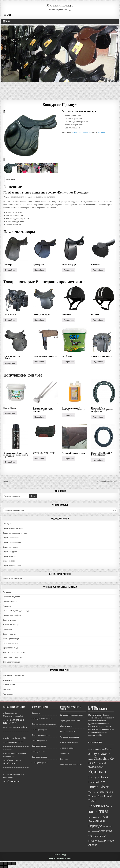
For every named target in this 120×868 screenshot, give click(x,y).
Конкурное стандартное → (108, 482)
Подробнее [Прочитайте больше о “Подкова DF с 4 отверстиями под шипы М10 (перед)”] (98, 417)
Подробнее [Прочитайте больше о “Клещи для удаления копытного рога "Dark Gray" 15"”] (39, 417)
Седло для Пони (10, 556)
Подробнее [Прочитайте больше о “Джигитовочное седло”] (98, 362)
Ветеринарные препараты (14, 653)
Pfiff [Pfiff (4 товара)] (111, 792)
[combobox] (60, 510)
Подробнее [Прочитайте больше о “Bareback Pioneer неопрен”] (69, 458)
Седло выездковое (11, 561)
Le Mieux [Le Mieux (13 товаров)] (102, 792)
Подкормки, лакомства (12, 657)
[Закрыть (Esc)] (2, 863)
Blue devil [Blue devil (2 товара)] (93, 750)
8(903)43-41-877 (10, 763)
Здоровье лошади (11, 643)
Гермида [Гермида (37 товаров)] (95, 826)
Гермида (102, 132)
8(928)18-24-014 (14, 760)
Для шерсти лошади (11, 662)
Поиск (33, 496)
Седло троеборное (11, 538)
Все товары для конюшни (13, 675)
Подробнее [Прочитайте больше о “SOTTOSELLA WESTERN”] (39, 458)
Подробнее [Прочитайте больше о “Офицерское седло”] (39, 320)
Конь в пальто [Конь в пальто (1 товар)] (93, 832)
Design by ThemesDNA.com (60, 859)
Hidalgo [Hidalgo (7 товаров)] (93, 782)
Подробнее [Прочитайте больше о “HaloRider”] (69, 320)
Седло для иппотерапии (13, 528)
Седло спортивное (11, 547)
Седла (74, 132)
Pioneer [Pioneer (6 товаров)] (93, 796)
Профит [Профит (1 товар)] (101, 841)
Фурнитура (7, 680)
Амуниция (7, 592)
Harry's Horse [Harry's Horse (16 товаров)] (98, 777)
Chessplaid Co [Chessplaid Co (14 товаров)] (104, 759)
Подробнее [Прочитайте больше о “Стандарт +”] (10, 270)
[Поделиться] (6, 863)
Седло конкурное (85, 132)
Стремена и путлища (12, 597)
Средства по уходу (11, 648)
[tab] (11, 179)
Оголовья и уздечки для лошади (16, 611)
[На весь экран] (10, 863)
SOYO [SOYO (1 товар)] (110, 807)
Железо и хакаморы (11, 625)
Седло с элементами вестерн (15, 533)
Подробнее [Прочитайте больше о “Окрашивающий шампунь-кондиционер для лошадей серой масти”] (10, 462)
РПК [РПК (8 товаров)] (107, 841)
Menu (9, 15)
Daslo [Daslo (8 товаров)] (92, 763)
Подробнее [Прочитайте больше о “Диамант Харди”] (69, 270)
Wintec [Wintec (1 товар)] (100, 817)
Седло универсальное (12, 566)
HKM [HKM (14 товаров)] (102, 782)
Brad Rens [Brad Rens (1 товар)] (101, 750)
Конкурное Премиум (60, 105)
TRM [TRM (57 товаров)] (104, 812)
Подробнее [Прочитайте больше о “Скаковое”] (98, 270)
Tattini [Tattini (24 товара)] (94, 812)
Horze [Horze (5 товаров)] (92, 792)
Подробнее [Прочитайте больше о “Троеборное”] (39, 270)
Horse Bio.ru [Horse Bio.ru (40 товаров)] (99, 787)
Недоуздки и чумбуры (12, 615)
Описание (11, 179)
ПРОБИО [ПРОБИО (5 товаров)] (93, 841)
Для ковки (7, 689)
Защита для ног (9, 620)
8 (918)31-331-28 (15, 720)
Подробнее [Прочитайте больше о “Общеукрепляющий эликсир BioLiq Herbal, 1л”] (69, 415)
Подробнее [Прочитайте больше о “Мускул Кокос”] (10, 413)
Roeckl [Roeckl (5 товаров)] (108, 796)
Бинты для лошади (11, 639)
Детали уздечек (9, 634)
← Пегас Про (7, 482)
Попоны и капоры (10, 601)
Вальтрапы (8, 629)
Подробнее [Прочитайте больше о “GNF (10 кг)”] (69, 362)
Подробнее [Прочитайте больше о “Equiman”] (98, 320)
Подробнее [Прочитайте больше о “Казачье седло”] (10, 320)
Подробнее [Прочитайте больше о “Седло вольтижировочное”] (39, 362)
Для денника (8, 694)
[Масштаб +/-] (14, 863)
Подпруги (7, 606)
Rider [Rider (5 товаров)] (101, 796)
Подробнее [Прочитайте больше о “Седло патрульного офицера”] (10, 363)
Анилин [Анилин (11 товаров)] (100, 821)
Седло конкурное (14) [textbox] (59, 510)
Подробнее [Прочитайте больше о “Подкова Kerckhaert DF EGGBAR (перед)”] (98, 460)
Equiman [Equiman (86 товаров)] (97, 772)
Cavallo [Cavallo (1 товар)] (91, 759)
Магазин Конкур (60, 5)
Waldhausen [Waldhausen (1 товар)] (93, 817)
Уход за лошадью (10, 685)
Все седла (7, 524)
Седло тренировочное (12, 542)
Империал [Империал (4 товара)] (107, 827)
